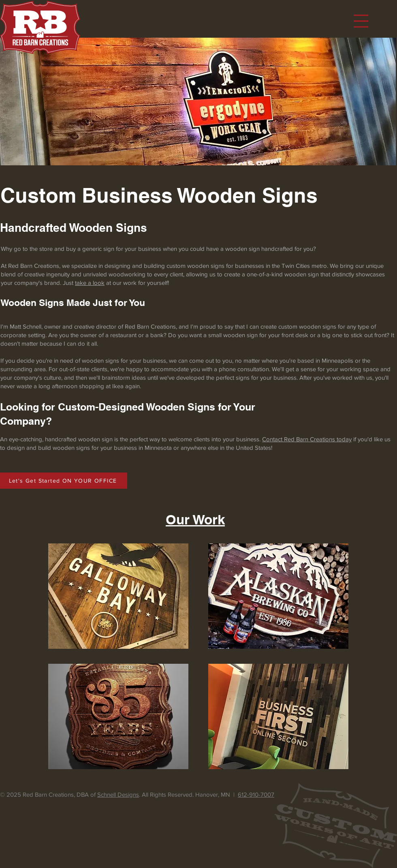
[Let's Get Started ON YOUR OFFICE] (64, 481)
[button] (361, 21)
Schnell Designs (118, 794)
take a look (90, 283)
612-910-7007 (256, 794)
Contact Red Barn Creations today (307, 439)
